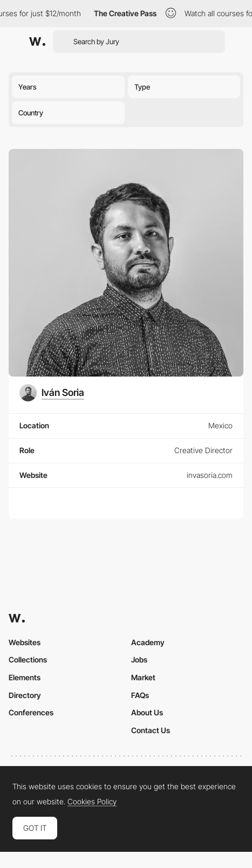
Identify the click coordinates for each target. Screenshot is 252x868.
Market (143, 677)
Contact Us (151, 730)
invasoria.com (210, 475)
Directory (25, 695)
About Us (147, 712)
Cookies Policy (92, 802)
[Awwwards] (37, 42)
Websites (25, 642)
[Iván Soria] (52, 393)
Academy (148, 642)
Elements (25, 677)
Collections (28, 659)
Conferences (31, 712)
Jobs (139, 659)
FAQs (140, 695)
